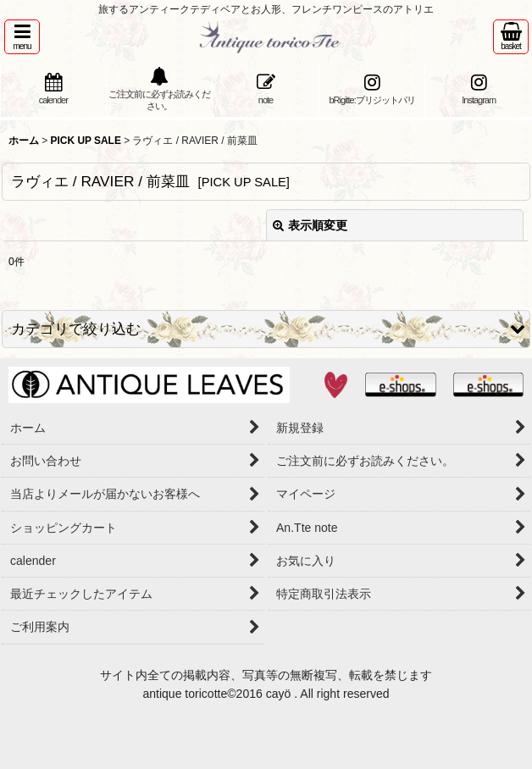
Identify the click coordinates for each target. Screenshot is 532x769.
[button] (22, 37)
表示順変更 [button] (310, 225)
